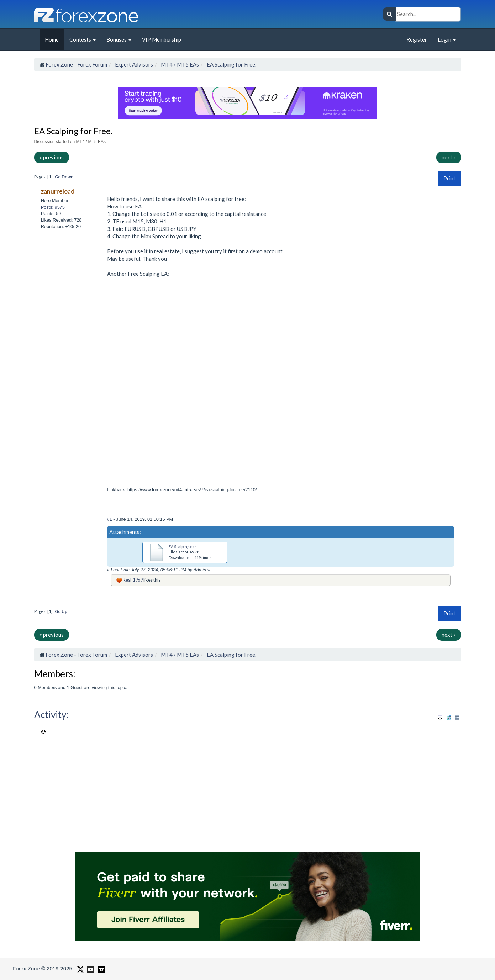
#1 (110, 519)
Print (449, 178)
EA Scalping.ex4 (183, 547)
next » (449, 157)
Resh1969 (133, 580)
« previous (52, 157)
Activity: (51, 715)
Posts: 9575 (53, 207)
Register (417, 39)
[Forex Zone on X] (80, 968)
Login (447, 39)
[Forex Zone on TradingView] (100, 968)
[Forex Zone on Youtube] (89, 968)
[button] (449, 178)
